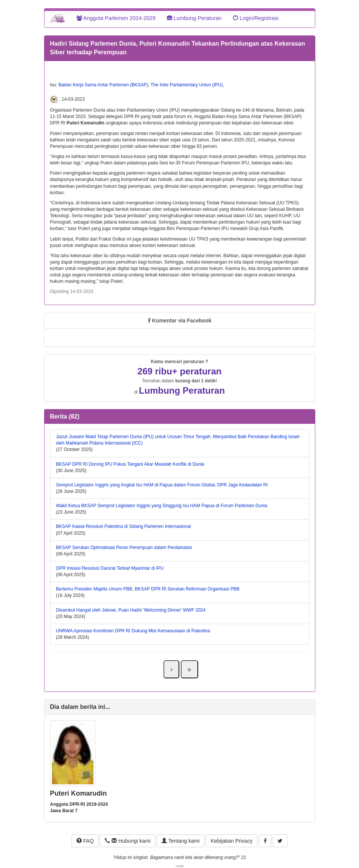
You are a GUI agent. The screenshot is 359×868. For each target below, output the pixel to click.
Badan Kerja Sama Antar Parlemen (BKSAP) (103, 85)
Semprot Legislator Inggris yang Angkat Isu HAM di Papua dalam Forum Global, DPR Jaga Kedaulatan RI (162, 485)
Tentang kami (181, 841)
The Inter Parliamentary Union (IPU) (187, 85)
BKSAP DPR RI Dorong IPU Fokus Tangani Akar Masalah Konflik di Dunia (130, 464)
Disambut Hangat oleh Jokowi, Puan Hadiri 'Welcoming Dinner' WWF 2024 (131, 610)
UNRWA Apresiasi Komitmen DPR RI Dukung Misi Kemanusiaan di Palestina (133, 631)
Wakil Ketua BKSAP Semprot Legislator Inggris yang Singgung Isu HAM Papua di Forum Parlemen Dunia (162, 506)
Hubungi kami (128, 841)
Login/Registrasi (256, 18)
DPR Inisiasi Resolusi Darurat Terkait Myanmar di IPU (110, 568)
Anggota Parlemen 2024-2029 (116, 18)
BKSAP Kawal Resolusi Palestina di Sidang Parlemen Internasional (124, 526)
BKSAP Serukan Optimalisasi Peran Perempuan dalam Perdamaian (124, 547)
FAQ (85, 841)
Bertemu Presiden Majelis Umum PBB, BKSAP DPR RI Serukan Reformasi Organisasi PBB (148, 589)
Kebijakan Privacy (231, 841)
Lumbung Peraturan (194, 18)
